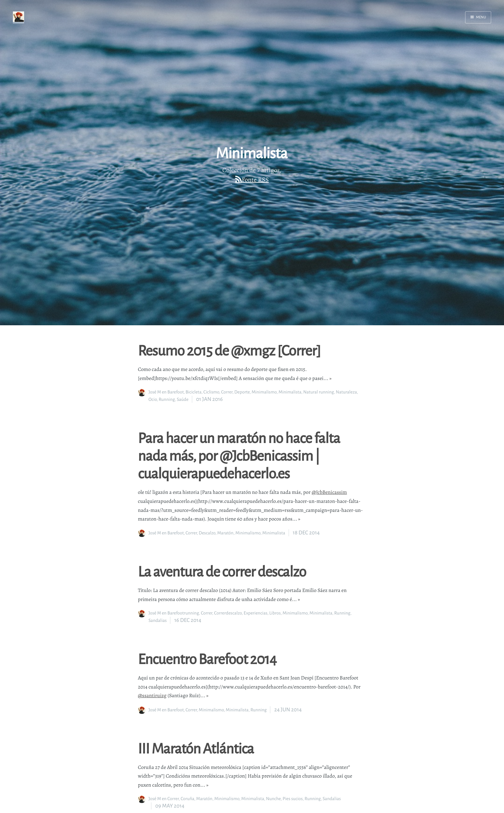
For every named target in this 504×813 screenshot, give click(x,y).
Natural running (319, 392)
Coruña (188, 799)
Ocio (153, 399)
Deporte (242, 392)
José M (155, 392)
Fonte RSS (255, 180)
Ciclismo (211, 392)
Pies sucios (292, 799)
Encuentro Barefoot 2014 (207, 659)
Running (167, 399)
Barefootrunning (183, 613)
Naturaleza (346, 392)
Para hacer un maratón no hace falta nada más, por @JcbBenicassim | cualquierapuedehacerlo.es (239, 455)
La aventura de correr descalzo (222, 571)
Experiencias (256, 613)
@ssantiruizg (152, 696)
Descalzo (207, 533)
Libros (275, 613)
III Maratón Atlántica (196, 748)
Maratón (225, 533)
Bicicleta (194, 392)
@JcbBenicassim (329, 492)
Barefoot (176, 392)
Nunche (274, 799)
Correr (227, 392)
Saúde (183, 399)
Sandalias (158, 620)
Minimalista (290, 392)
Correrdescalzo (228, 613)
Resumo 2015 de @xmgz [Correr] (229, 350)
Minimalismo (264, 392)
